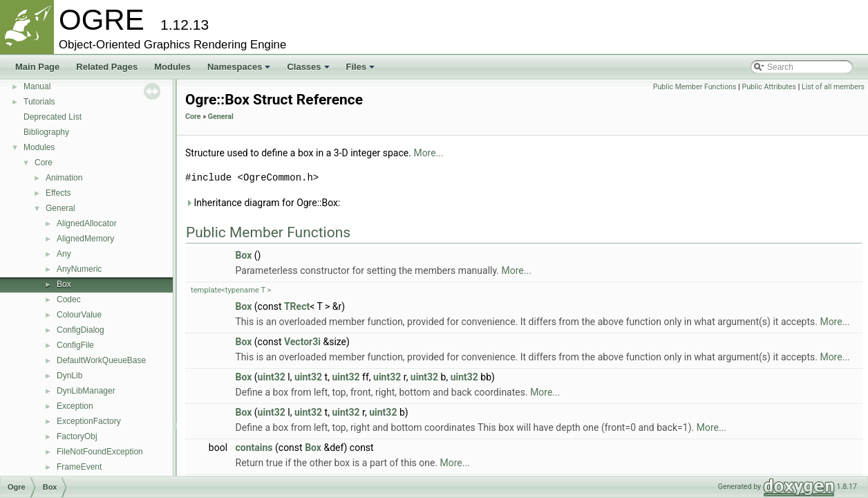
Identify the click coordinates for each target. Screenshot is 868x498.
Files (361, 67)
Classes (308, 67)
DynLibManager (86, 391)
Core (44, 163)
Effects (58, 193)
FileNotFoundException (100, 452)
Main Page (37, 67)
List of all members (833, 87)
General (60, 208)
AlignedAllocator (87, 223)
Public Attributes (769, 87)
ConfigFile (75, 345)
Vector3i (302, 342)
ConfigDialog (81, 330)
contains (254, 448)
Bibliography (46, 132)
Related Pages (107, 67)
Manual (37, 86)
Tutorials (39, 102)
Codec (69, 299)
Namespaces (239, 67)
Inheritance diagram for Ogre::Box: (263, 203)
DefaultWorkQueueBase (101, 360)
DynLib (69, 376)
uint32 (272, 377)
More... (428, 153)
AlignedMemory (85, 239)
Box (64, 284)
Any (64, 254)
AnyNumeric (79, 269)
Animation (64, 178)
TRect (297, 306)
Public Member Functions (695, 87)
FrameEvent (79, 467)
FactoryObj (77, 436)
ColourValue (79, 315)
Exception (75, 406)
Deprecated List (53, 117)
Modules (172, 67)
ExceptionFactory (89, 421)
